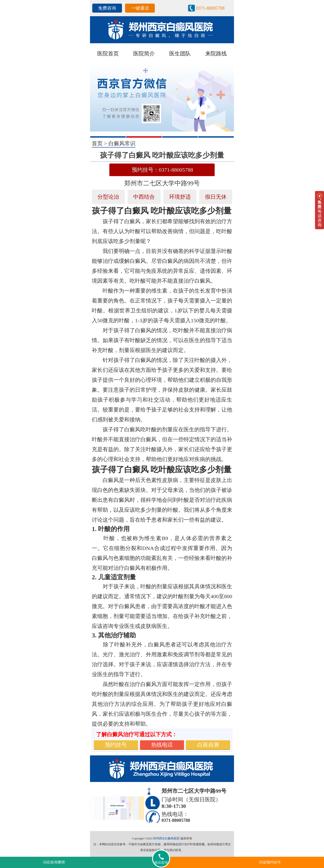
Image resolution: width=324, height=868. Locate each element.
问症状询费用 (54, 862)
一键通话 (140, 8)
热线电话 (162, 745)
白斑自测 (208, 745)
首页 (97, 143)
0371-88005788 (210, 8)
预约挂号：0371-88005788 (162, 170)
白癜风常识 (122, 143)
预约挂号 (116, 745)
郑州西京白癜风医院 (166, 838)
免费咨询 (107, 8)
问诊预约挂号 (270, 862)
